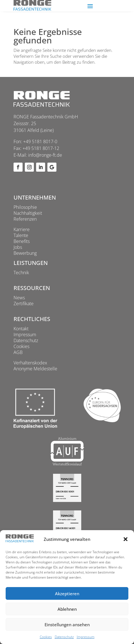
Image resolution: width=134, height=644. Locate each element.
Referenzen (25, 219)
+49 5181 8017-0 (40, 141)
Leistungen (31, 263)
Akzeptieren (67, 594)
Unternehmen (35, 197)
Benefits (22, 241)
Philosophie (25, 207)
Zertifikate (24, 304)
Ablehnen (67, 609)
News (19, 298)
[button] (126, 539)
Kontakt (21, 329)
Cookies (46, 637)
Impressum (86, 637)
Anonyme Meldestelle (35, 369)
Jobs (18, 247)
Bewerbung (25, 253)
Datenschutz (64, 637)
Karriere (22, 229)
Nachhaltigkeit (28, 213)
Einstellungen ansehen (67, 625)
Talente (21, 235)
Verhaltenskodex (30, 363)
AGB (18, 352)
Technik (21, 273)
